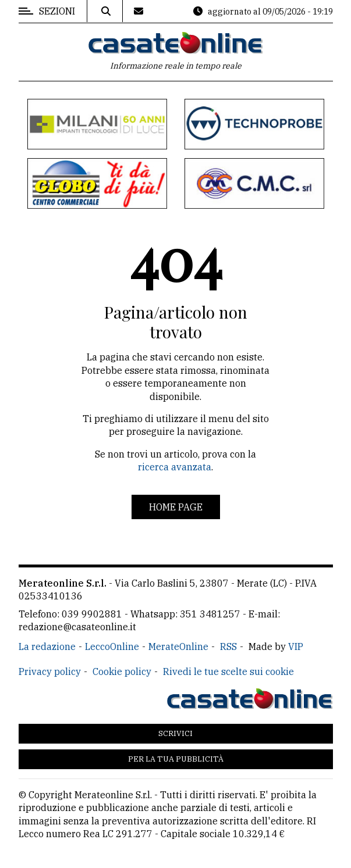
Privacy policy (50, 671)
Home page (176, 507)
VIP (296, 646)
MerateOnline (178, 646)
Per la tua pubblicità (176, 759)
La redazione (47, 646)
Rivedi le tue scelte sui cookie (228, 671)
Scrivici (175, 733)
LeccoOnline (112, 646)
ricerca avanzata (175, 467)
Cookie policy (122, 671)
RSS (228, 646)
